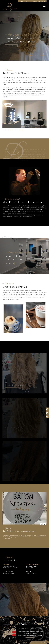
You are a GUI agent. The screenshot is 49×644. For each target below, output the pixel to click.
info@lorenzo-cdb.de (39, 1)
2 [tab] (31, 56)
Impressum (35, 643)
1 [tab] (28, 56)
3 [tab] (33, 56)
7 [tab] (43, 56)
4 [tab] (36, 56)
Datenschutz (42, 643)
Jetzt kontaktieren (11, 46)
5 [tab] (38, 56)
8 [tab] (45, 56)
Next (45, 524)
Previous (41, 524)
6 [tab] (40, 56)
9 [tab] (23, 130)
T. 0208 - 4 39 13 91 (25, 1)
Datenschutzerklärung (30, 637)
